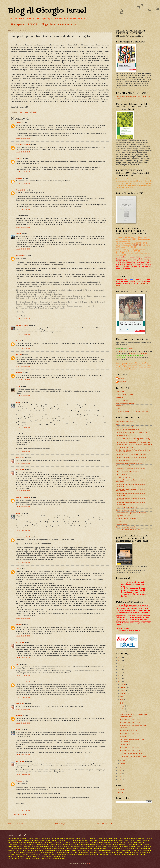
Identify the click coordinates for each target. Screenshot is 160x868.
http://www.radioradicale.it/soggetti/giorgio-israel (131, 457)
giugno (122, 703)
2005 (120, 780)
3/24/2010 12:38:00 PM (23, 697)
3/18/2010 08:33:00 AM (23, 138)
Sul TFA (119, 521)
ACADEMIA (120, 406)
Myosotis (19, 341)
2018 (120, 657)
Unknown (19, 178)
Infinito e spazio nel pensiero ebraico (128, 472)
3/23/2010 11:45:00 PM (23, 636)
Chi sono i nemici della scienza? (126, 466)
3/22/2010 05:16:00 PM (23, 531)
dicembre (123, 684)
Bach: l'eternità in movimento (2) (126, 510)
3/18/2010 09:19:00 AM (23, 152)
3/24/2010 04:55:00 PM (23, 775)
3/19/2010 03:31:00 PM (23, 348)
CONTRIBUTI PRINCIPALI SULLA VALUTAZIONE (132, 412)
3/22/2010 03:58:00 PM (23, 491)
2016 (120, 663)
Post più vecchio (104, 824)
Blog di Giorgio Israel (47, 11)
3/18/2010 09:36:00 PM (23, 249)
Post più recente (16, 824)
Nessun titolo (124, 736)
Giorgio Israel (20, 458)
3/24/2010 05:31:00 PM (23, 810)
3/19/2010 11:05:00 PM (23, 428)
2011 (120, 679)
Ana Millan (122, 378)
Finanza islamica (125, 744)
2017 (120, 660)
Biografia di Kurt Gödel (123, 516)
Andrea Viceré (20, 255)
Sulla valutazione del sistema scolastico (129, 530)
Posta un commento (20, 814)
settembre (123, 694)
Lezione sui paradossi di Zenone (126, 427)
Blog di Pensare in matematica (59, 24)
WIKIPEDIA (120, 409)
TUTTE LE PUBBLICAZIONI (125, 403)
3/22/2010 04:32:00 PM (23, 507)
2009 (120, 767)
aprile (122, 709)
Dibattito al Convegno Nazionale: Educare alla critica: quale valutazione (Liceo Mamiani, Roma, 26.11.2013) (133, 439)
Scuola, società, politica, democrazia (128, 518)
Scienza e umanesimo (123, 477)
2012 (120, 676)
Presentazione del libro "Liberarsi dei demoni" (131, 469)
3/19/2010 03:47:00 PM (23, 366)
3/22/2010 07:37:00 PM (23, 562)
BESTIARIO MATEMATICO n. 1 (130, 750)
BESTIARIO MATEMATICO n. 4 (130, 722)
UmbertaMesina (21, 190)
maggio (123, 706)
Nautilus (18, 402)
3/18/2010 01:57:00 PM (23, 209)
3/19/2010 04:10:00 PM (23, 380)
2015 (120, 666)
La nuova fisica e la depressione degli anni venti (131, 513)
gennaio (123, 763)
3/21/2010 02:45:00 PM (23, 463)
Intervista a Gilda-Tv (122, 435)
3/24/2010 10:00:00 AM (23, 676)
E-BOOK (33, 24)
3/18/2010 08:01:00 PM (23, 227)
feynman (19, 234)
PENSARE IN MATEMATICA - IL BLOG (129, 395)
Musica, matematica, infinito (125, 421)
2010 (120, 682)
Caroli (18, 386)
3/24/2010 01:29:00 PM (23, 723)
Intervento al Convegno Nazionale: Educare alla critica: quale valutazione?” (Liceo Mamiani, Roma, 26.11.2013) (134, 444)
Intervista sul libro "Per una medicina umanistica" (132, 455)
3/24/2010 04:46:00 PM (23, 755)
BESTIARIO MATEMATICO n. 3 (130, 733)
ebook (131, 348)
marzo (122, 712)
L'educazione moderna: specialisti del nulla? (130, 463)
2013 (120, 673)
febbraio (123, 760)
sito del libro (122, 352)
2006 (120, 777)
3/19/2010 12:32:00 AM (23, 319)
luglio (122, 700)
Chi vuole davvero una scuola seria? (128, 460)
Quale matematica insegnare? (126, 447)
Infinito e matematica (123, 474)
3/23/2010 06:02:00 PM (23, 618)
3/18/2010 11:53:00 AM (23, 172)
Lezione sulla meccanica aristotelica (127, 430)
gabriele (18, 123)
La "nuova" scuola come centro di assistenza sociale (133, 433)
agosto (122, 697)
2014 (120, 669)
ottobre (122, 690)
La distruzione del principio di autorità (131, 753)
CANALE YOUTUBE (123, 400)
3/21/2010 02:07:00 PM (23, 451)
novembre (123, 687)
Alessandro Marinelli (23, 145)
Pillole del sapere (122, 524)
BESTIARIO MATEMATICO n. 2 (130, 747)
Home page (17, 24)
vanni (18, 569)
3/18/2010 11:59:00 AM (23, 184)
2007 (120, 773)
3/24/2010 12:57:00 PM (23, 709)
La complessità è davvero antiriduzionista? (133, 756)
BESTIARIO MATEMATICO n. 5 (130, 719)
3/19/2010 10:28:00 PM (23, 396)
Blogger (89, 864)
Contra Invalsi (120, 424)
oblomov (19, 158)
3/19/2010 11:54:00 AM (23, 334)
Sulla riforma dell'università (128, 730)
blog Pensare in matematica (138, 354)
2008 (120, 770)
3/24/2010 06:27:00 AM (23, 658)
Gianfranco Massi (22, 325)
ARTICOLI (119, 397)
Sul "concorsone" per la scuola (126, 527)
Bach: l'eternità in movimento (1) (126, 507)
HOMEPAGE (137, 245)
